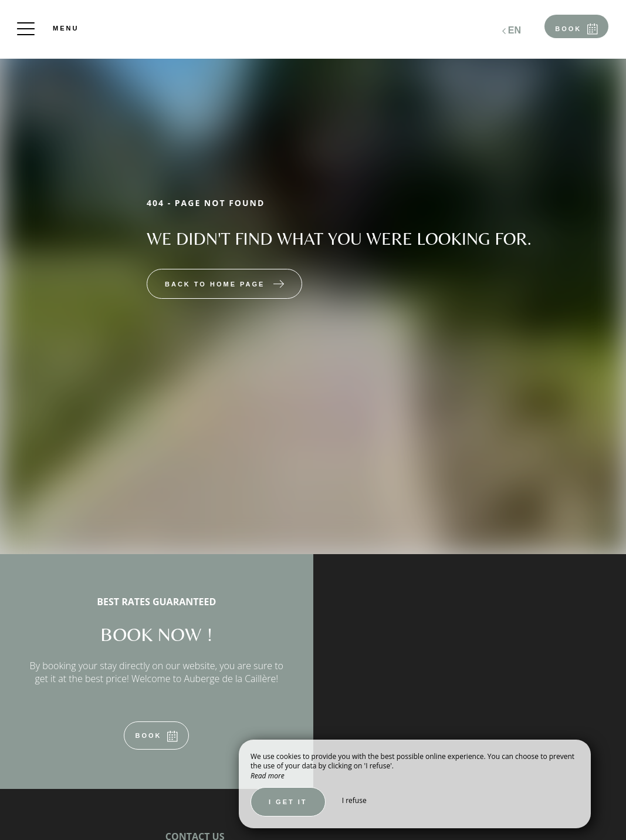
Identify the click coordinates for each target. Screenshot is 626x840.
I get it (288, 802)
